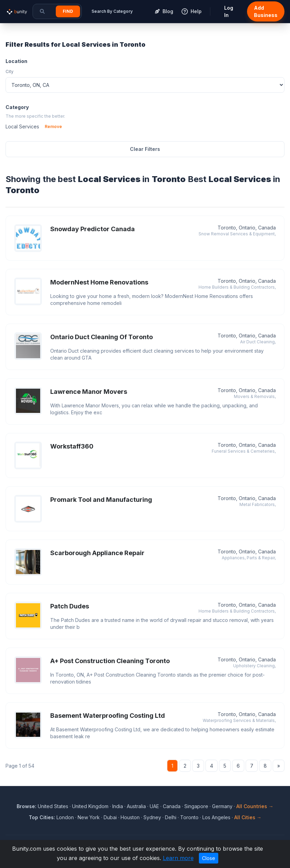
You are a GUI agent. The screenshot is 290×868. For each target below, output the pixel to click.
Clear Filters (145, 149)
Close (209, 858)
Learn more (178, 858)
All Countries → (255, 806)
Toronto (189, 817)
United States (53, 806)
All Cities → (248, 817)
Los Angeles (216, 817)
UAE (154, 806)
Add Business (266, 11)
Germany (222, 806)
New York (89, 817)
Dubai (110, 817)
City (10, 71)
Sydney (152, 817)
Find (68, 11)
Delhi (171, 817)
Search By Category (112, 11)
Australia (136, 806)
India (118, 806)
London (65, 817)
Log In (229, 11)
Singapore (196, 806)
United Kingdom (90, 806)
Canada (172, 806)
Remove (53, 126)
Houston (130, 817)
